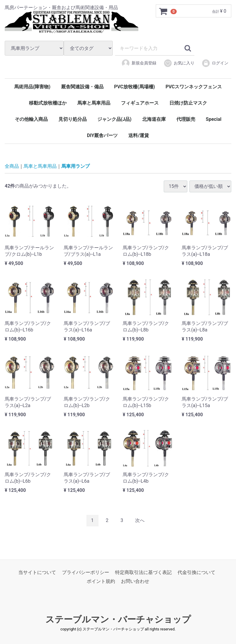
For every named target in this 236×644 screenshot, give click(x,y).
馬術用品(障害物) (32, 87)
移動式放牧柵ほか (48, 103)
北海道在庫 (154, 119)
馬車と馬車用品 (94, 103)
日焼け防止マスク (188, 103)
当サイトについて (37, 572)
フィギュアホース (140, 103)
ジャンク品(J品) (114, 119)
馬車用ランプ (76, 166)
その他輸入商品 (31, 119)
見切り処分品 (73, 119)
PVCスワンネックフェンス (194, 87)
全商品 (12, 166)
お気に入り (179, 63)
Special (214, 119)
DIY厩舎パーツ (103, 135)
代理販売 (186, 119)
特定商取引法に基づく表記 (143, 572)
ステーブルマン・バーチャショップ (118, 619)
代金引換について (196, 572)
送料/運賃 (139, 135)
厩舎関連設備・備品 (82, 87)
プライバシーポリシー (86, 572)
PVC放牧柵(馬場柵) (135, 87)
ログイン (215, 63)
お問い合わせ (135, 581)
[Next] (140, 521)
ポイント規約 (101, 581)
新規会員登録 (139, 63)
